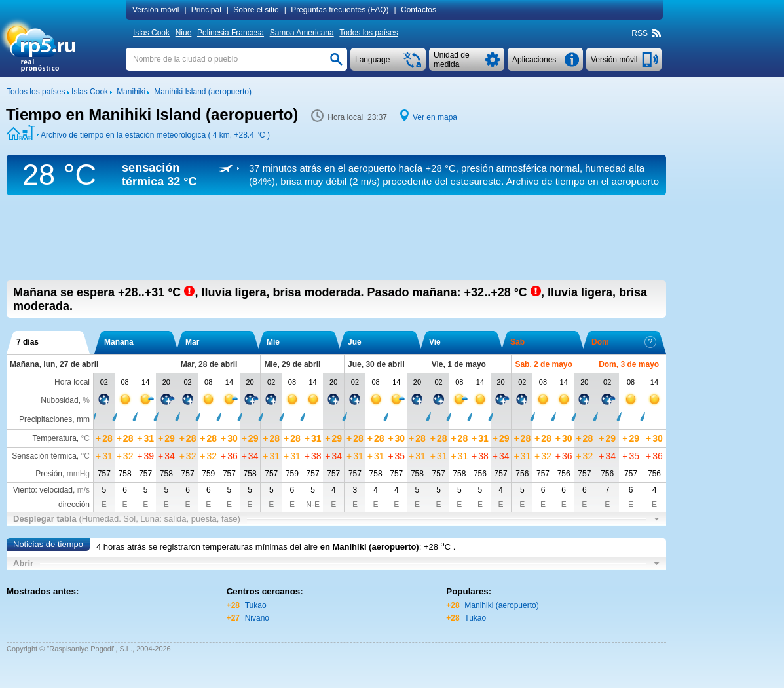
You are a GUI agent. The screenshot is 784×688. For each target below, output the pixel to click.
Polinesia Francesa (231, 33)
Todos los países (368, 33)
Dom (624, 342)
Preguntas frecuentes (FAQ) (340, 10)
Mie (273, 342)
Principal (206, 10)
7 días (28, 342)
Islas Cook (151, 33)
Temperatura (54, 438)
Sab (517, 342)
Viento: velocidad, (51, 490)
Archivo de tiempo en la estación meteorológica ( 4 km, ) (155, 135)
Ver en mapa (435, 117)
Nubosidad (59, 400)
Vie (435, 342)
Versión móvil (156, 10)
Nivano (257, 618)
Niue (184, 33)
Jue (355, 342)
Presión (49, 474)
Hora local (72, 382)
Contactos (419, 10)
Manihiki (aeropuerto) (501, 605)
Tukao (256, 605)
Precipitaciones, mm (54, 419)
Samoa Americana (302, 33)
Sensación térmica (44, 456)
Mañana (119, 342)
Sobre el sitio (256, 10)
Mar (192, 342)
